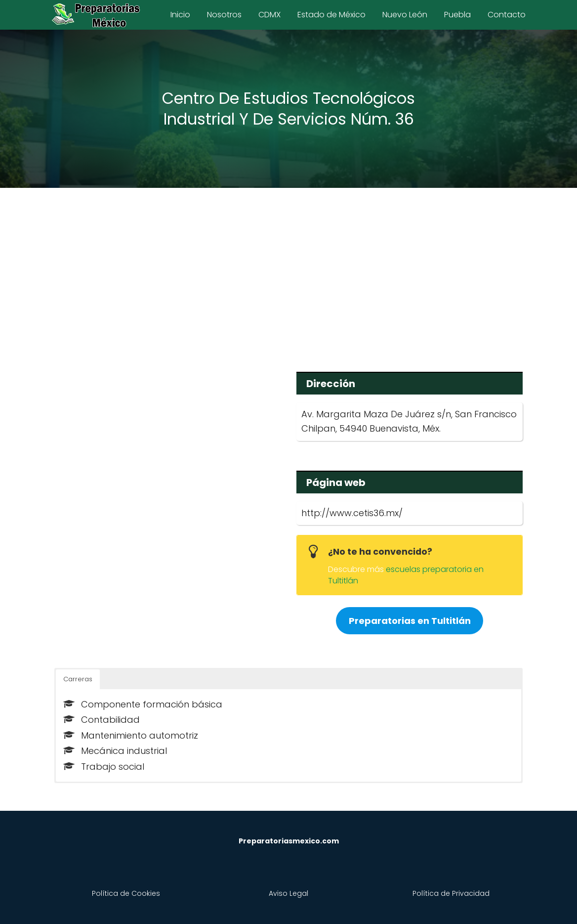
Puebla (457, 15)
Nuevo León (405, 15)
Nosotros (224, 15)
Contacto (507, 15)
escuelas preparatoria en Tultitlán (406, 575)
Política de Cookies (126, 893)
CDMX (269, 15)
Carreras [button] (78, 679)
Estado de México (331, 15)
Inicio (180, 15)
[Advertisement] (288, 273)
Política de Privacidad (451, 893)
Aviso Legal (288, 893)
